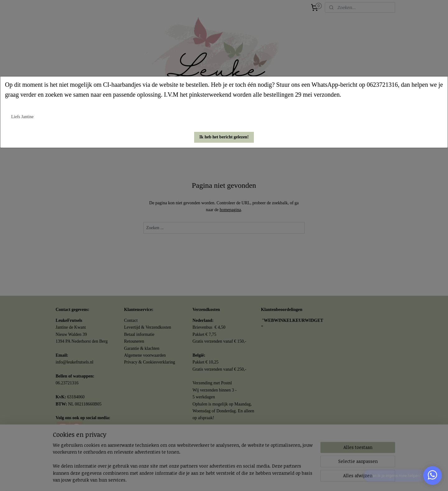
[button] (224, 137)
